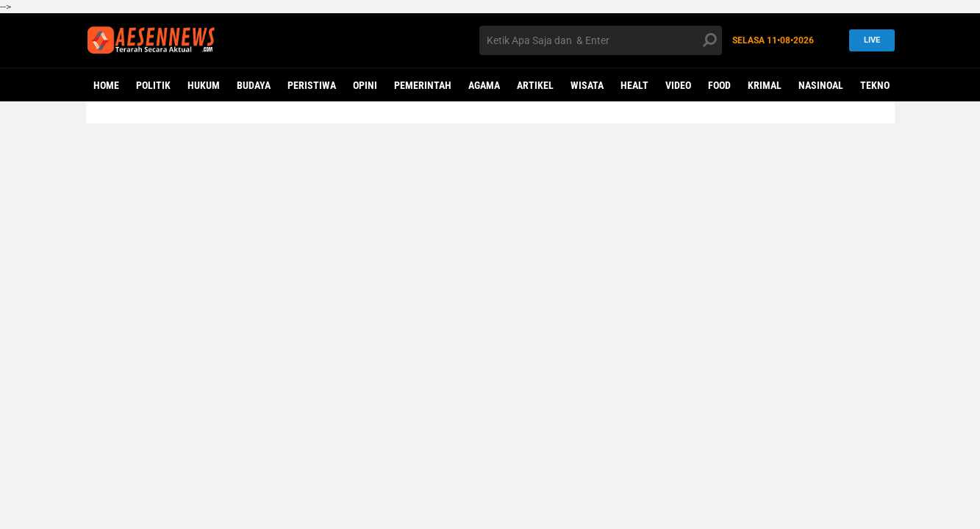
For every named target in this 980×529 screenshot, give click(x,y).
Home (106, 85)
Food (719, 85)
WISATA (587, 85)
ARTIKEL (535, 85)
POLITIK (153, 85)
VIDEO (678, 85)
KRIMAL (765, 85)
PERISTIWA (312, 85)
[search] (601, 40)
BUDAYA (254, 85)
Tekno (875, 85)
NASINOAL (821, 85)
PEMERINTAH (423, 85)
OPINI (365, 85)
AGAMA (484, 85)
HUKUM (204, 85)
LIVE (869, 40)
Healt (634, 85)
